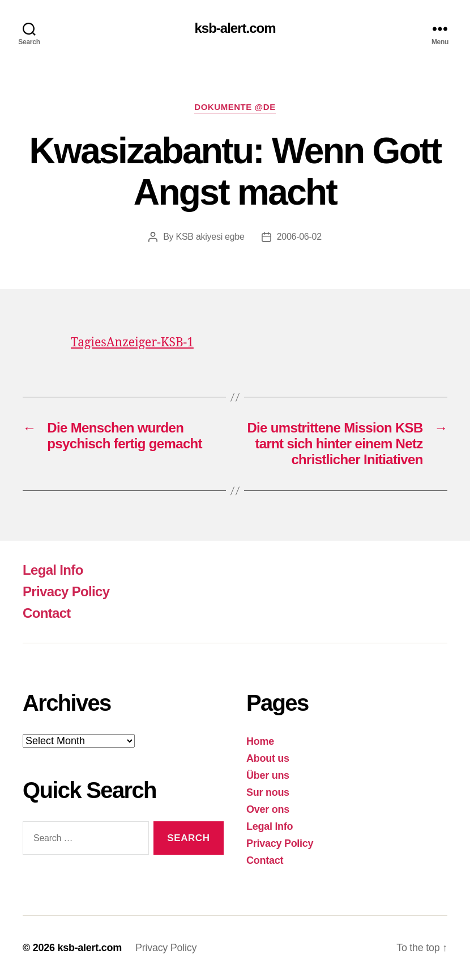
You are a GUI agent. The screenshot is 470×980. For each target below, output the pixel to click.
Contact (47, 613)
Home (260, 741)
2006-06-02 (299, 237)
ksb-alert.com (235, 28)
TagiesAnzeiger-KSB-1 (132, 343)
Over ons (268, 809)
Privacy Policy (66, 591)
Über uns (268, 775)
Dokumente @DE (235, 107)
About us (268, 758)
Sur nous (268, 792)
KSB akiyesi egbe (210, 237)
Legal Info (53, 570)
